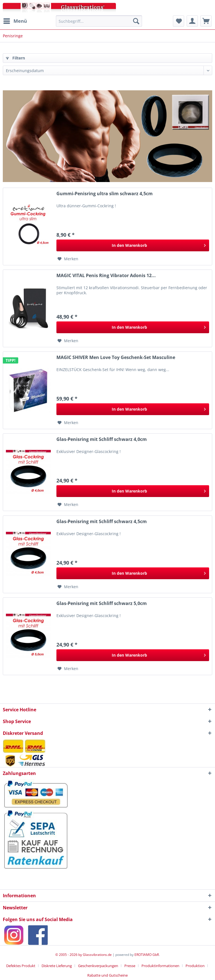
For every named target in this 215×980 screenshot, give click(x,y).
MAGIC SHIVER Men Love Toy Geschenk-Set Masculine (116, 357)
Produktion (195, 966)
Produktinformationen (160, 966)
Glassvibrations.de (97, 955)
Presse (130, 966)
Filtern (15, 58)
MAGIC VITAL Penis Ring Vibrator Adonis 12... (106, 276)
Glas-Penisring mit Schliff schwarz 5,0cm (102, 603)
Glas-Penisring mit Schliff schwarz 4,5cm (102, 522)
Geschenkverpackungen (98, 966)
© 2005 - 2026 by (69, 955)
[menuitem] (15, 21)
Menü (15, 20)
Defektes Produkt (21, 966)
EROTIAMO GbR (147, 955)
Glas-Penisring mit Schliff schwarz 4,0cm (102, 439)
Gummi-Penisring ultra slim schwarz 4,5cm (105, 194)
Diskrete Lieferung (57, 966)
